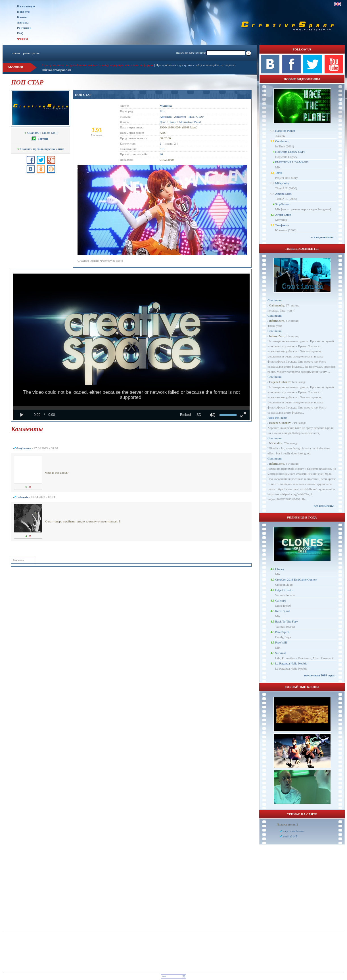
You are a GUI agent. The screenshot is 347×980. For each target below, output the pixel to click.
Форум (23, 39)
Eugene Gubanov (280, 382)
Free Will (281, 642)
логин (16, 53)
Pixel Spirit (282, 632)
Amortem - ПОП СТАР (189, 117)
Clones (280, 569)
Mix (162, 111)
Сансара (281, 600)
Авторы (23, 23)
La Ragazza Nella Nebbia (291, 663)
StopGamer (282, 204)
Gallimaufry (277, 305)
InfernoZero (277, 321)
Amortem (166, 117)
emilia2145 (290, 836)
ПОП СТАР (83, 95)
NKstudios (276, 443)
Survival (280, 653)
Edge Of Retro (284, 590)
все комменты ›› (325, 506)
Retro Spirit (283, 611)
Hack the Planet (285, 131)
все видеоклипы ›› (324, 237)
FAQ (20, 33)
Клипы (22, 17)
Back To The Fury (287, 621)
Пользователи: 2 (287, 824)
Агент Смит (283, 215)
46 (161, 154)
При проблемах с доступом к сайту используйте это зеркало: (196, 65)
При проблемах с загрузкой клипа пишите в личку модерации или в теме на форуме (98, 65)
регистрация (31, 53)
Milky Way (282, 183)
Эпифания (282, 225)
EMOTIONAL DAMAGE (292, 162)
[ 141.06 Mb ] (40, 133)
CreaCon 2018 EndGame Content (296, 579)
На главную (26, 6)
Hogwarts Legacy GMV (290, 152)
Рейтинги (24, 28)
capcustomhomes (294, 831)
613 (162, 149)
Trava (279, 173)
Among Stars (283, 194)
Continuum (282, 141)
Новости (23, 12)
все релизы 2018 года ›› (320, 675)
